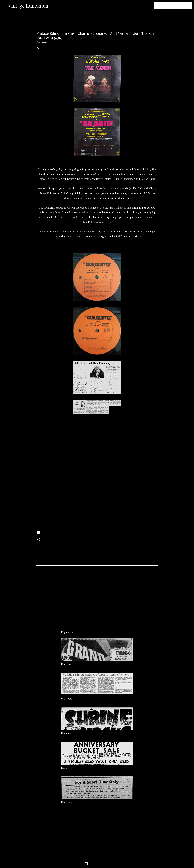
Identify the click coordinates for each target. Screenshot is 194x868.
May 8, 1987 (67, 699)
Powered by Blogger (97, 864)
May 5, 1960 (67, 664)
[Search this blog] (176, 6)
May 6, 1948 (67, 733)
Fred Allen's (54, 212)
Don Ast (62, 179)
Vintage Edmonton (28, 6)
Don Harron (103, 174)
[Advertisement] (97, 596)
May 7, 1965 (66, 768)
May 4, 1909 (67, 802)
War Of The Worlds (117, 212)
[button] (38, 48)
